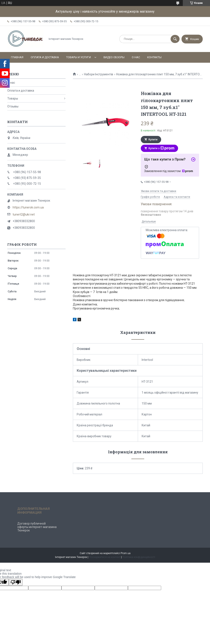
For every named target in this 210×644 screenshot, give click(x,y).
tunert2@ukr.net (24, 214)
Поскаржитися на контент (105, 557)
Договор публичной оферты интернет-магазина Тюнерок (37, 527)
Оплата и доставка (45, 57)
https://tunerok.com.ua (28, 207)
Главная (17, 57)
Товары (13, 98)
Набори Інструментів (99, 74)
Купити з (161, 148)
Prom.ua (126, 553)
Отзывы (13, 106)
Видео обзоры (114, 57)
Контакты (154, 57)
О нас (136, 57)
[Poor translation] (16, 582)
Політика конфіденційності (139, 557)
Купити (153, 140)
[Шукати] (175, 39)
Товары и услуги (79, 57)
